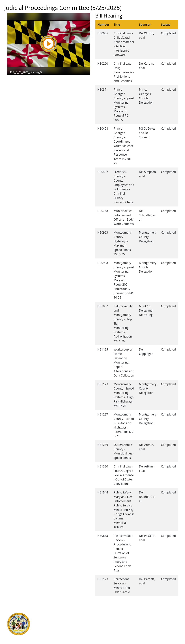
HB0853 (103, 536)
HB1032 (103, 306)
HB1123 (103, 579)
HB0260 (103, 64)
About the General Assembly (110, 626)
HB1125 (103, 349)
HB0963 (103, 232)
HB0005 (103, 33)
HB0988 (103, 263)
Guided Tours (101, 614)
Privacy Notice (101, 634)
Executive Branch (54, 614)
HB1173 (103, 384)
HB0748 (103, 211)
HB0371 (103, 90)
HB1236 (103, 445)
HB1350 (103, 466)
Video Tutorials (102, 638)
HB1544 (103, 492)
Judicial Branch (52, 618)
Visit (95, 622)
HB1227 (103, 414)
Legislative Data (165, 614)
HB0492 (103, 172)
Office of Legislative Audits (59, 630)
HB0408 (103, 129)
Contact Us (99, 618)
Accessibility (100, 630)
